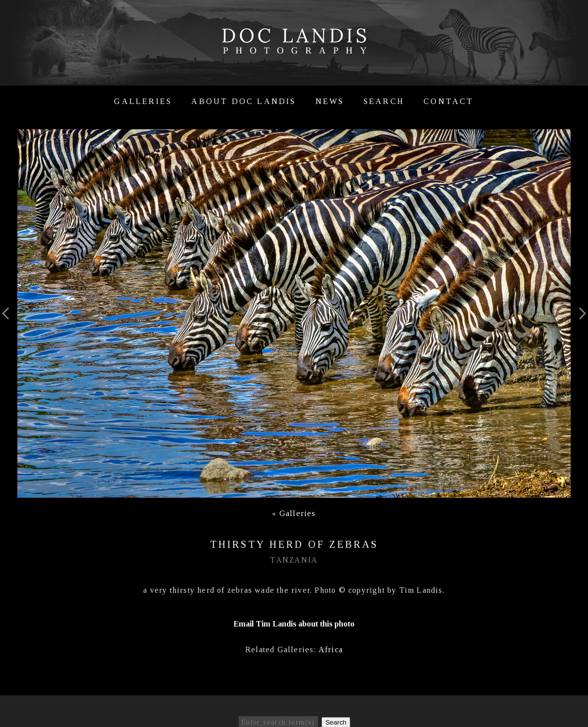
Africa (331, 649)
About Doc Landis (243, 101)
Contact (449, 101)
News (330, 101)
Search (384, 101)
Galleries (143, 101)
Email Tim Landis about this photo (294, 624)
